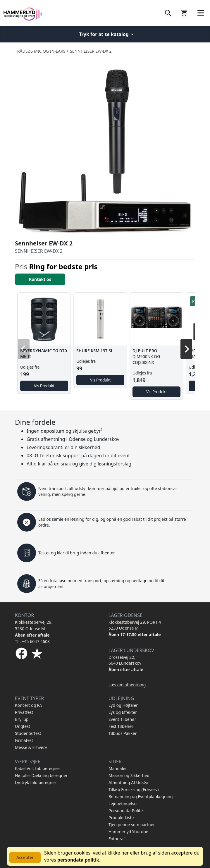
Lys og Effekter (123, 712)
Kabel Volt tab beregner (38, 768)
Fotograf (117, 839)
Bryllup (22, 719)
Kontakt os (40, 279)
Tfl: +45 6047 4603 (32, 641)
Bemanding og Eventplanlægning (141, 796)
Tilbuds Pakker (123, 733)
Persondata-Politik (126, 811)
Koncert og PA (28, 705)
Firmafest (24, 740)
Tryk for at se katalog (107, 34)
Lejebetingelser (123, 803)
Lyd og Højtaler (123, 705)
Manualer (118, 768)
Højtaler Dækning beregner (41, 775)
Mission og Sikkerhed (129, 775)
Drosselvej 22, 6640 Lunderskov (125, 660)
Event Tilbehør (122, 719)
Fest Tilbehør (121, 726)
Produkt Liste (121, 818)
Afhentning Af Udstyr (129, 782)
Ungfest (23, 726)
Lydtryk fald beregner (36, 782)
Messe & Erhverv (31, 747)
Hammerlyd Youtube (128, 832)
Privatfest (24, 712)
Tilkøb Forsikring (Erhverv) (134, 789)
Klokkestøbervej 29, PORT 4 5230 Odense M (135, 625)
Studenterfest (28, 733)
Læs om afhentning (127, 685)
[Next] (186, 349)
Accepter (25, 857)
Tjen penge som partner (132, 825)
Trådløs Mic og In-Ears (40, 51)
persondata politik (78, 860)
